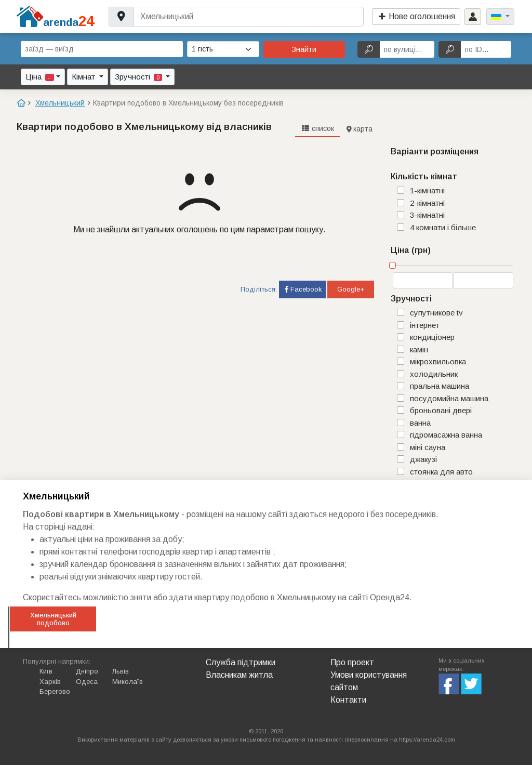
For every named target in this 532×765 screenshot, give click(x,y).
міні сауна (428, 447)
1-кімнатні (427, 190)
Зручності (139, 77)
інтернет (425, 325)
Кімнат (84, 77)
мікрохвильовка (438, 361)
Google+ (351, 289)
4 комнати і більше (443, 227)
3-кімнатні (427, 215)
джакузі (423, 459)
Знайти (304, 49)
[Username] (249, 17)
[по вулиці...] (407, 49)
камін (419, 349)
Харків (50, 682)
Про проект (352, 662)
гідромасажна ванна (446, 435)
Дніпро (87, 671)
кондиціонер (432, 337)
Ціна (40, 77)
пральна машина (440, 386)
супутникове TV (436, 313)
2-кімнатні (427, 203)
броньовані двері (441, 410)
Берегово (55, 691)
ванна (420, 423)
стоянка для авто (441, 472)
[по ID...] (486, 49)
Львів (121, 671)
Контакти (348, 700)
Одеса (87, 682)
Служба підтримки (241, 662)
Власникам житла (239, 675)
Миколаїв (128, 682)
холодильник (434, 374)
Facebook (302, 289)
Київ (46, 671)
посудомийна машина (449, 398)
